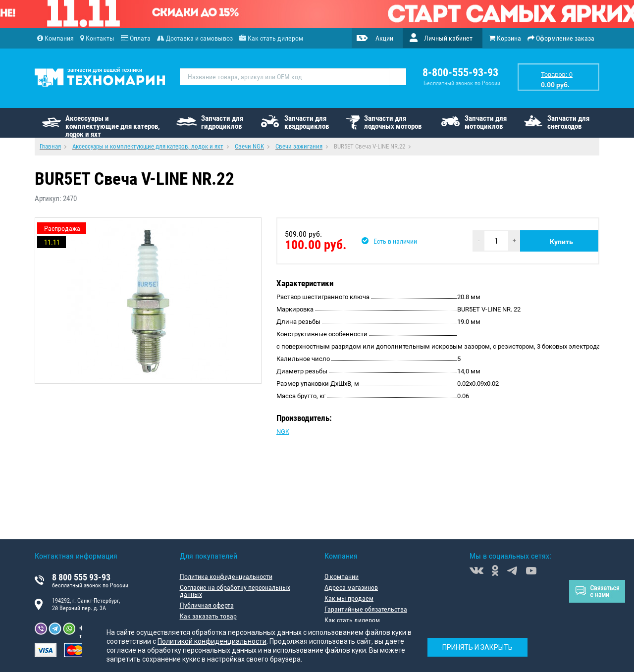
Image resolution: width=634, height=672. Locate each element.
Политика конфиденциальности (226, 576)
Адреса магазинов (351, 587)
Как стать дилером (352, 620)
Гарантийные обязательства (366, 609)
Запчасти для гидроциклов (222, 122)
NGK (283, 432)
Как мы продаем (349, 598)
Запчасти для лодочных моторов (393, 122)
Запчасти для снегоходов (568, 122)
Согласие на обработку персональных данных (235, 591)
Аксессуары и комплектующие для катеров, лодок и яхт (113, 126)
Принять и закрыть (477, 647)
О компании (342, 576)
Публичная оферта (207, 605)
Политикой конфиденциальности (212, 641)
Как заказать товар (208, 616)
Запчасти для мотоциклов (486, 122)
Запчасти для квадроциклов (307, 122)
